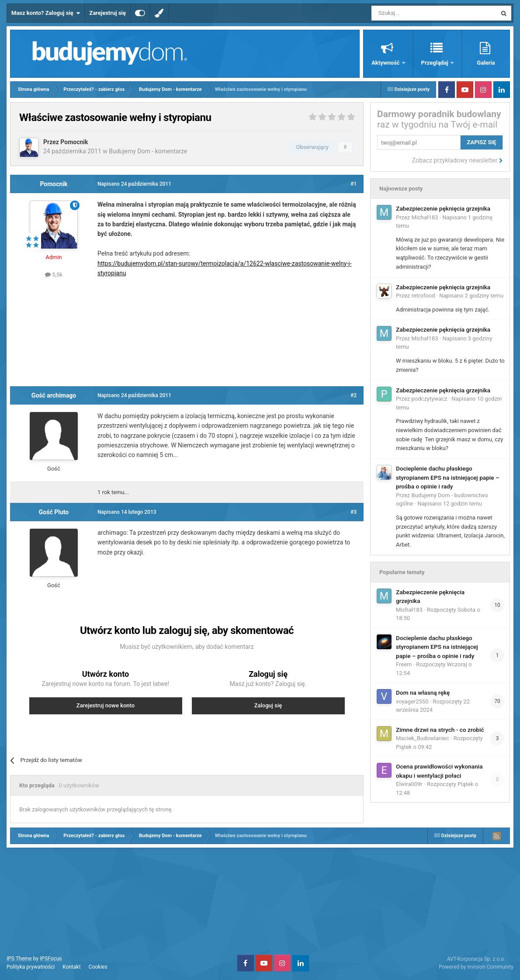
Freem (404, 664)
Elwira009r (409, 784)
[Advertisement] (187, 331)
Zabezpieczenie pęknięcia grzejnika (443, 208)
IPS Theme (19, 959)
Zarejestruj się (107, 13)
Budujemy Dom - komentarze (148, 151)
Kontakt (71, 967)
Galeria (486, 63)
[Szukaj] (414, 13)
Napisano (471, 296)
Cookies (98, 967)
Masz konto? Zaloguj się (46, 13)
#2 (354, 395)
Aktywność (386, 63)
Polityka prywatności (31, 967)
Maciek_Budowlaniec (423, 738)
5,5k (54, 275)
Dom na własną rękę (423, 693)
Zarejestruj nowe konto (106, 705)
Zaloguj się (268, 705)
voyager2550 (412, 701)
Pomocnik (74, 142)
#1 (354, 184)
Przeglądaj (435, 63)
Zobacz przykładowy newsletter (458, 160)
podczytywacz (430, 399)
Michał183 (425, 217)
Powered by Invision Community (476, 967)
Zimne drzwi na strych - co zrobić (440, 730)
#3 (354, 512)
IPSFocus (51, 959)
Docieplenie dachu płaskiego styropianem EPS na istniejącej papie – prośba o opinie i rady (448, 477)
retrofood (423, 296)
